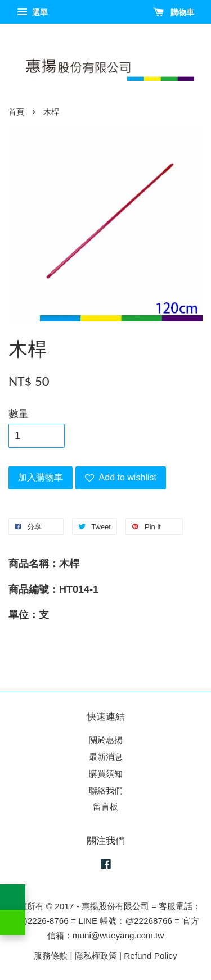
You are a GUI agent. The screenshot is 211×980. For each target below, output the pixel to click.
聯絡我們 (106, 790)
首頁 (16, 112)
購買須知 (106, 773)
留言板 (105, 807)
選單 (32, 12)
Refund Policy (150, 956)
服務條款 (51, 956)
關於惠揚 (106, 740)
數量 (19, 414)
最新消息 (106, 757)
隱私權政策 (96, 956)
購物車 (174, 12)
